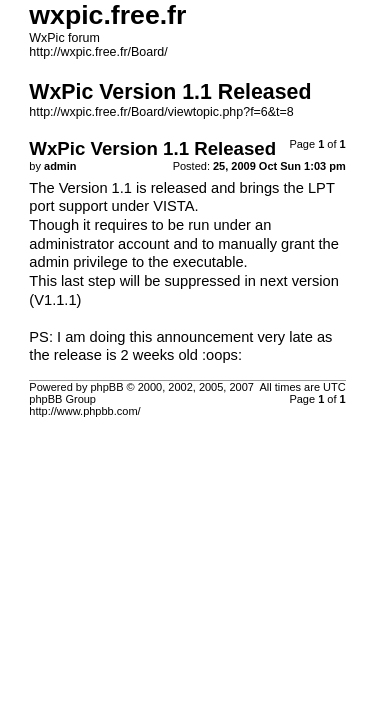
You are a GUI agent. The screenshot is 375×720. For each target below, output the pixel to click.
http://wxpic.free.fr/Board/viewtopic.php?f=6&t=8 (161, 112)
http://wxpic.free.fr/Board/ (98, 52)
